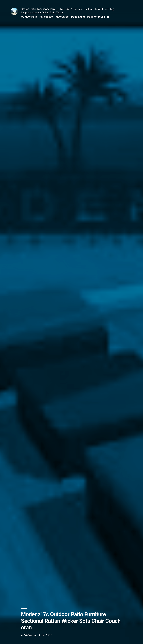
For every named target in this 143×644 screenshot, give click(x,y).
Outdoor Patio (29, 17)
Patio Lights (78, 17)
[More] (108, 17)
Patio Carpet (62, 17)
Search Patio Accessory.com (38, 9)
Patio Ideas (46, 17)
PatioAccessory (30, 635)
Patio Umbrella (96, 17)
